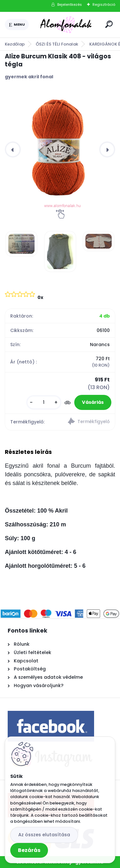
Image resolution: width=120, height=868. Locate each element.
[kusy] (44, 402)
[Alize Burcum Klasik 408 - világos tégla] (60, 149)
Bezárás (29, 850)
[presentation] (13, 149)
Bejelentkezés (70, 4)
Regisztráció (104, 4)
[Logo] (66, 25)
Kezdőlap (15, 44)
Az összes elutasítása (44, 835)
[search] (109, 24)
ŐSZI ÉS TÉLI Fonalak (57, 44)
